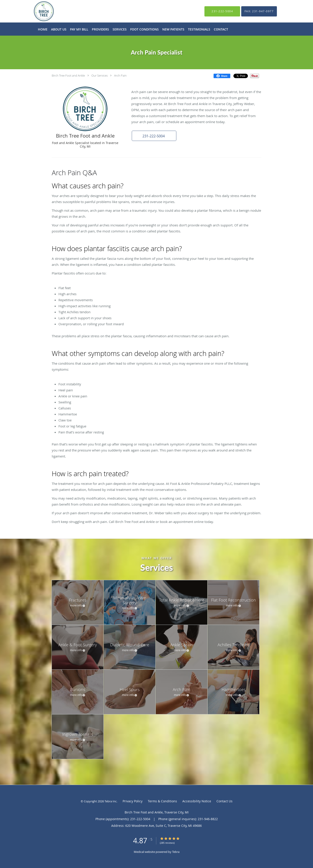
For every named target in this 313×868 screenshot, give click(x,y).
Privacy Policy (133, 801)
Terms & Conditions (162, 801)
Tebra (176, 852)
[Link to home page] (37, 11)
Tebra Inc (111, 801)
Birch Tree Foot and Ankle (68, 75)
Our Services (100, 75)
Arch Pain (120, 75)
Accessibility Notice (197, 801)
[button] (154, 136)
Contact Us (224, 801)
